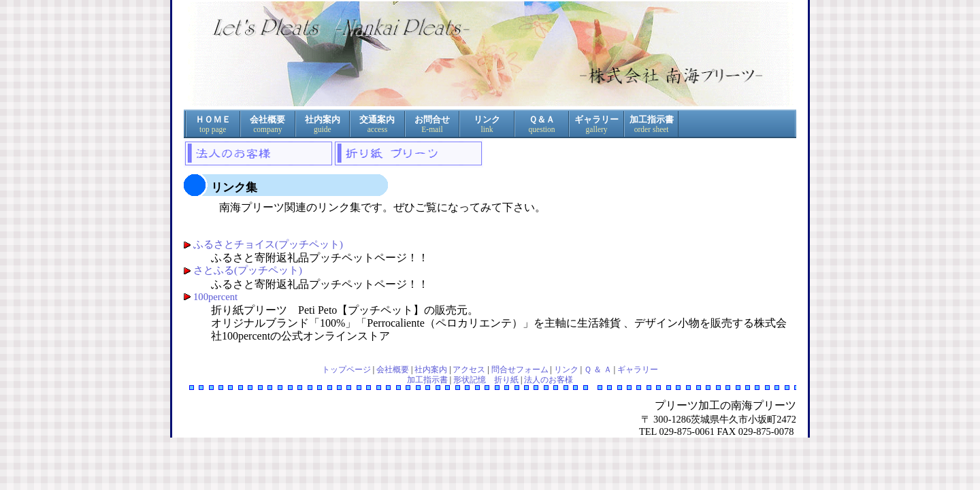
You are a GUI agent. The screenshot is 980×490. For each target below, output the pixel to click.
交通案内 (377, 125)
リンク (487, 125)
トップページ (346, 370)
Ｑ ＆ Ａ (598, 370)
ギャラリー (597, 125)
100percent (215, 297)
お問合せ (432, 125)
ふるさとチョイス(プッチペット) (268, 244)
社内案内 (323, 125)
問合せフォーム (520, 370)
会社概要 (268, 125)
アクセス (469, 370)
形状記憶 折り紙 (486, 380)
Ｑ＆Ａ (542, 125)
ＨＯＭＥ (213, 125)
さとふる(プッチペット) (248, 270)
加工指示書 (652, 125)
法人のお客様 (549, 380)
